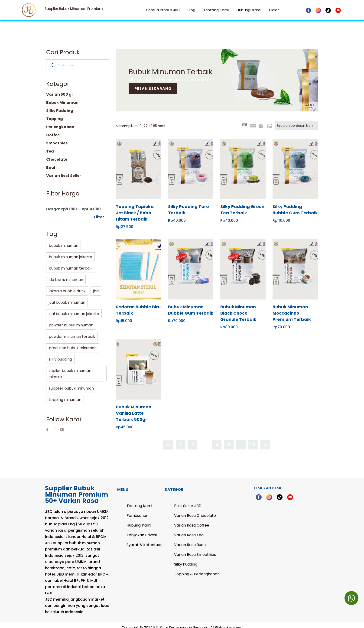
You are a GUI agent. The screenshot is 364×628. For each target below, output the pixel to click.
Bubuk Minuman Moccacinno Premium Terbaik (292, 308)
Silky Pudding (60, 106)
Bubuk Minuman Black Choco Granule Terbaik (238, 308)
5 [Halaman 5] (229, 440)
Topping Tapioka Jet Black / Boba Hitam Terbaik (135, 208)
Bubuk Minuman (62, 98)
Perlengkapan (60, 122)
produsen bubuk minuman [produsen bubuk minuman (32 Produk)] (73, 343)
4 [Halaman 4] (217, 440)
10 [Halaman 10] (253, 440)
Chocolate (57, 155)
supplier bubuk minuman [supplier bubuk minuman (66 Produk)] (71, 383)
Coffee (53, 130)
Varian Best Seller (64, 171)
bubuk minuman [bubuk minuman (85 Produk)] (63, 241)
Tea (50, 146)
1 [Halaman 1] (181, 440)
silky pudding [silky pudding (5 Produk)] (60, 354)
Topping (55, 114)
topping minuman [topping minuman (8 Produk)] (65, 395)
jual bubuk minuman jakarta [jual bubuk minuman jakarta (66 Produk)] (74, 309)
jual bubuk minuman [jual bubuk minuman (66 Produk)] (67, 298)
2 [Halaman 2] (193, 440)
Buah (51, 163)
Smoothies (57, 138)
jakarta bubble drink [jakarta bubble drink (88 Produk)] (67, 286)
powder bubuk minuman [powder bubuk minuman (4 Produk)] (71, 320)
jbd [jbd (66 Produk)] (96, 286)
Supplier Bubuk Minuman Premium (74, 9)
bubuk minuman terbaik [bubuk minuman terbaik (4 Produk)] (71, 263)
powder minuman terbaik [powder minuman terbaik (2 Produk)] (72, 332)
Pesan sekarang (153, 84)
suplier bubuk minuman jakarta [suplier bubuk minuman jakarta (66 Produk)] (70, 369)
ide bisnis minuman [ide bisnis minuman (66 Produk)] (66, 275)
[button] (351, 598)
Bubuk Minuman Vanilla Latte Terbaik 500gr (134, 408)
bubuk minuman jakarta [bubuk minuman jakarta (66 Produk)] (70, 252)
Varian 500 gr (60, 89)
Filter (99, 212)
